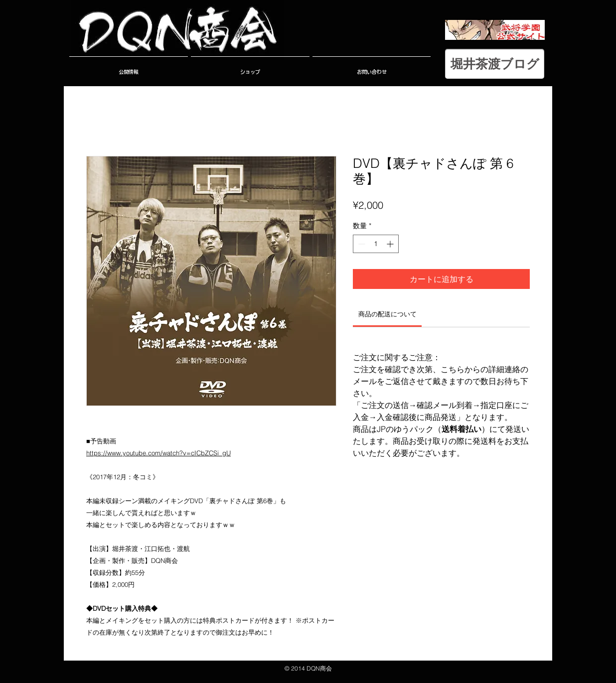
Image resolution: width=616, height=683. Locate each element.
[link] (387, 314)
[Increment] (391, 244)
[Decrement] (361, 244)
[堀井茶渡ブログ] (495, 64)
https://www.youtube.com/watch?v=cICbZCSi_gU (158, 453)
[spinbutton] (376, 244)
